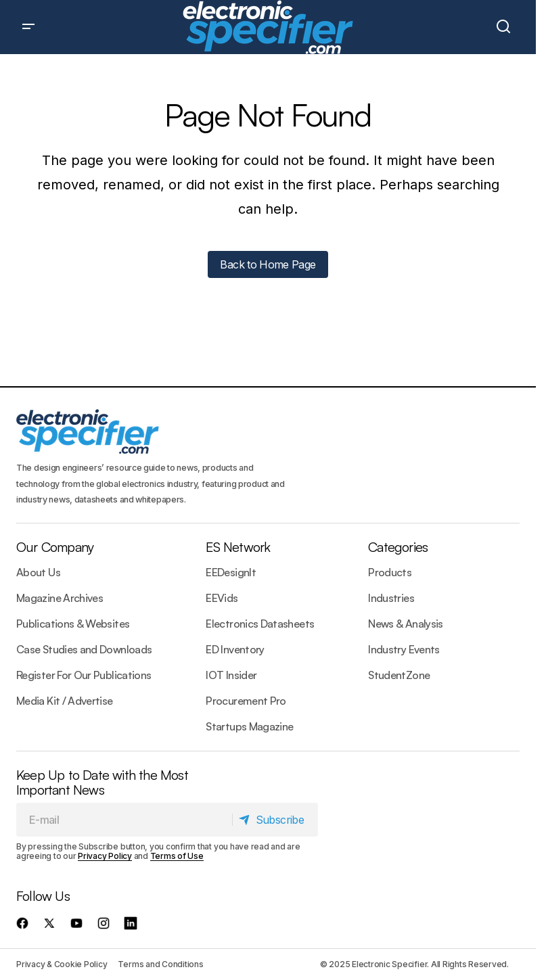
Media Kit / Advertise (65, 701)
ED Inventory (235, 649)
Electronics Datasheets (260, 624)
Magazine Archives (60, 598)
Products (390, 572)
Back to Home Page (268, 264)
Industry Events (404, 649)
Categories (398, 547)
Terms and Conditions (160, 964)
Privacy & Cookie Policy (62, 964)
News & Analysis (405, 624)
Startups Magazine (249, 726)
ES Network (238, 547)
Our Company (55, 547)
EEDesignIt (231, 572)
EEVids (222, 598)
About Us (38, 572)
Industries (391, 598)
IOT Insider (231, 675)
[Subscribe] (275, 820)
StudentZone (399, 675)
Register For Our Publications (84, 675)
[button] (28, 27)
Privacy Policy (105, 856)
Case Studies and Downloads (84, 649)
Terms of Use (177, 856)
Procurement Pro (246, 701)
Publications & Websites (73, 624)
